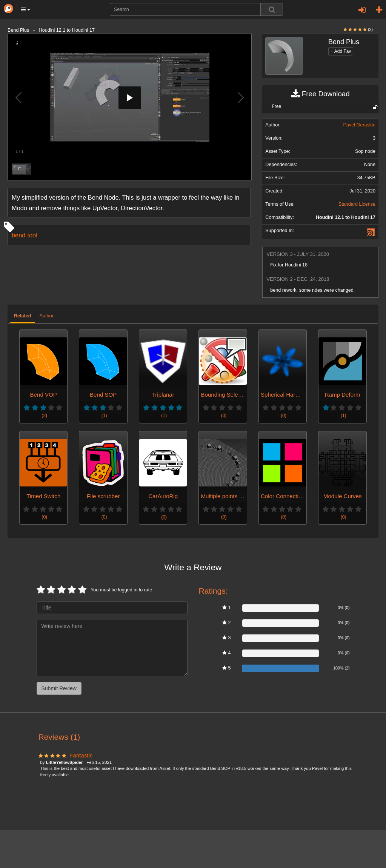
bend (18, 235)
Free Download (321, 94)
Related (23, 316)
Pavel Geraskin (359, 125)
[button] (26, 9)
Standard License (357, 204)
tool (32, 235)
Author (47, 316)
